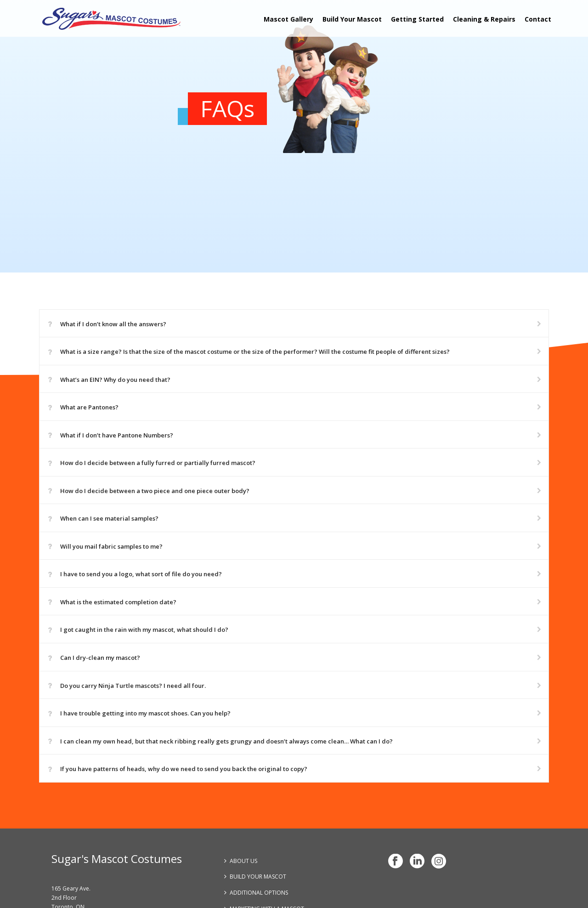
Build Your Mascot (352, 19)
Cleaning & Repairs (484, 19)
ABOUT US (241, 861)
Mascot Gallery (288, 19)
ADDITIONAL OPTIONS (256, 893)
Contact (538, 19)
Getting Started (417, 19)
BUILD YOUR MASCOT (255, 877)
